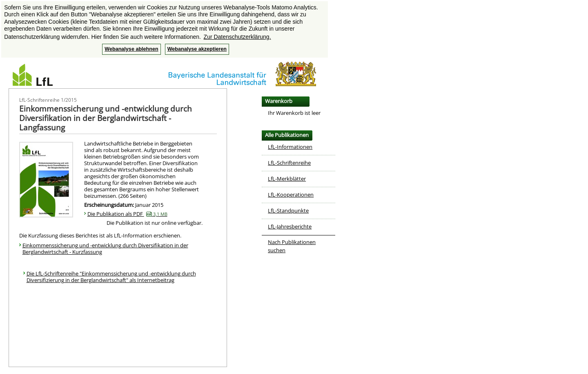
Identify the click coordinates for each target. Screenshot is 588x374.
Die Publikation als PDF (127, 214)
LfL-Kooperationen (291, 195)
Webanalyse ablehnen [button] (131, 49)
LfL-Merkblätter (287, 179)
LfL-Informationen (290, 147)
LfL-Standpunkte (288, 211)
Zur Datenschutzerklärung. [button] (237, 37)
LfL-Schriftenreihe (289, 163)
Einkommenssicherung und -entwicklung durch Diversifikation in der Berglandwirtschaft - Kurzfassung (105, 249)
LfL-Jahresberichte (290, 226)
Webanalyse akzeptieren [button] (197, 49)
